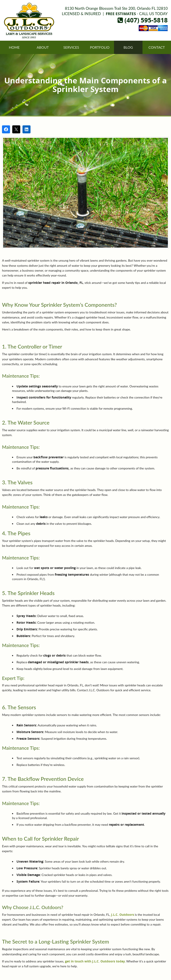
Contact (157, 47)
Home (14, 47)
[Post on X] (16, 129)
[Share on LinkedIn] (26, 129)
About (43, 47)
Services (71, 47)
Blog (128, 47)
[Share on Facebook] (6, 129)
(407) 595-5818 (143, 20)
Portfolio (100, 47)
